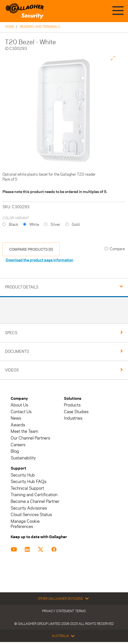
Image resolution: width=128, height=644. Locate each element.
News (16, 418)
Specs (11, 333)
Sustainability (23, 458)
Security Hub (23, 475)
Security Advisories (29, 508)
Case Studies (76, 412)
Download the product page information (39, 260)
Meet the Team (24, 431)
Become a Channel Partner (35, 502)
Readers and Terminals (40, 27)
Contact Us (21, 412)
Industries (73, 418)
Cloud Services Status (31, 515)
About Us (19, 405)
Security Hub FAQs (28, 482)
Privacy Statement (58, 611)
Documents (17, 351)
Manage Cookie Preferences (25, 524)
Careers (18, 445)
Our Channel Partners (30, 438)
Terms (81, 611)
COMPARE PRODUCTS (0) (31, 249)
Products (72, 405)
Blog (15, 451)
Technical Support (27, 488)
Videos (12, 370)
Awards (18, 425)
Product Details (22, 287)
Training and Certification (34, 495)
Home (10, 27)
